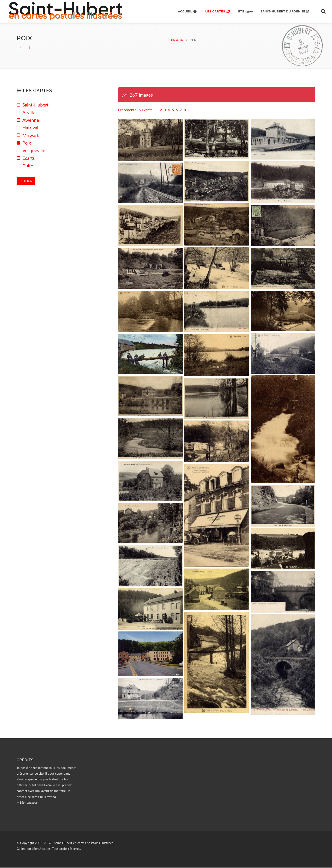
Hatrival (30, 128)
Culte (28, 166)
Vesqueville (34, 151)
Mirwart (30, 136)
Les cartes (25, 48)
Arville (29, 113)
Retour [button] (26, 181)
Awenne (31, 120)
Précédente (127, 110)
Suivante (146, 110)
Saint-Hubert (36, 105)
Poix (27, 143)
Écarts (29, 158)
